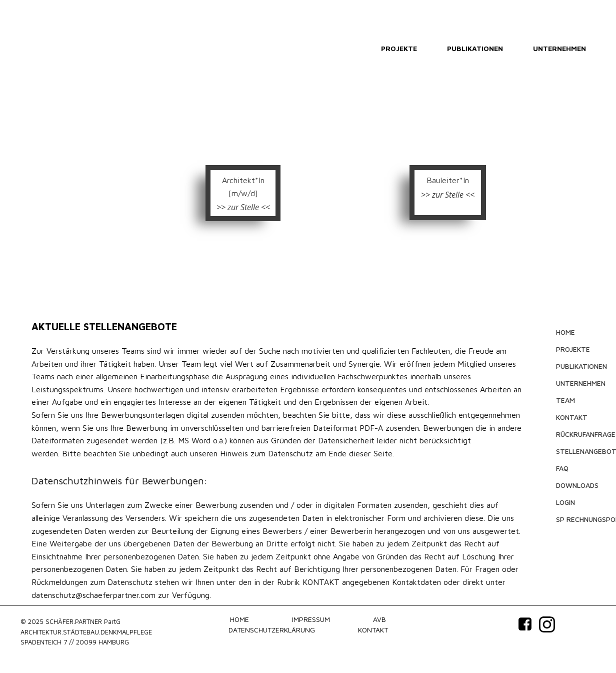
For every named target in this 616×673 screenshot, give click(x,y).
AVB (379, 619)
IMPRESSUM (311, 619)
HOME (565, 332)
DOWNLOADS (577, 485)
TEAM (565, 400)
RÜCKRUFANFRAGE (577, 434)
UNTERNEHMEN (559, 48)
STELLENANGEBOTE (577, 451)
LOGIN (565, 502)
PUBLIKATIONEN (475, 48)
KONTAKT (572, 417)
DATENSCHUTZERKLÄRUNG (272, 630)
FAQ (562, 468)
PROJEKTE (399, 48)
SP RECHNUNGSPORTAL (577, 519)
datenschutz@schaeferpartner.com (93, 595)
